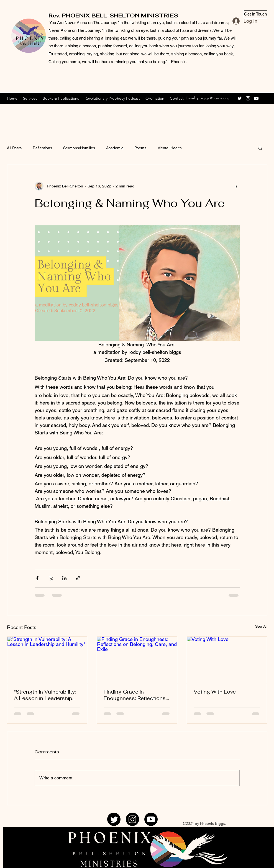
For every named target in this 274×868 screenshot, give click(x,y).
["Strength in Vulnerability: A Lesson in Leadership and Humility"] (47, 659)
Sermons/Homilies (79, 148)
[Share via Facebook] (37, 578)
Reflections (42, 148)
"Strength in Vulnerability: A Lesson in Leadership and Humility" (45, 695)
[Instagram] (248, 98)
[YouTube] (256, 98)
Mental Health (170, 148)
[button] (260, 148)
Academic (115, 148)
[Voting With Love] (227, 659)
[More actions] (236, 186)
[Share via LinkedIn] (64, 578)
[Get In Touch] (256, 14)
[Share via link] (78, 578)
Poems (140, 148)
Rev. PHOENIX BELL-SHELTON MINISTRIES (113, 16)
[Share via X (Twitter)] (51, 578)
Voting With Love (215, 692)
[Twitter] (240, 98)
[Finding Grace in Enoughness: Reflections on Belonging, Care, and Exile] (137, 659)
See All (261, 626)
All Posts (14, 148)
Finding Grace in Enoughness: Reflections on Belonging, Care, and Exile (135, 695)
